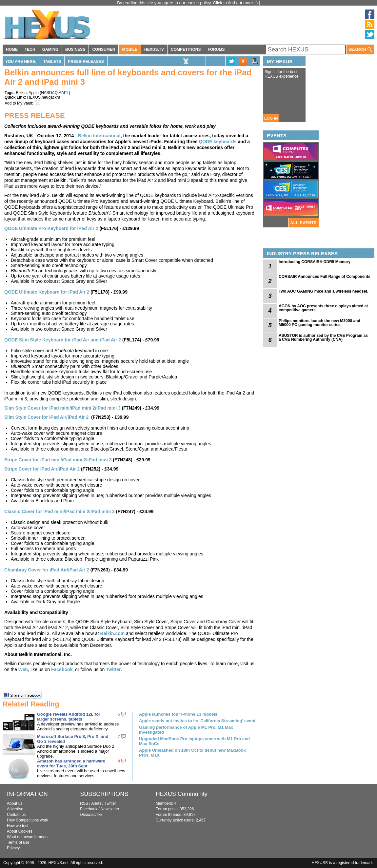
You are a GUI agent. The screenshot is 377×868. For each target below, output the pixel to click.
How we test (18, 826)
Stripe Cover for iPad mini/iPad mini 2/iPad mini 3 (58, 460)
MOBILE (130, 49)
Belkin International (99, 136)
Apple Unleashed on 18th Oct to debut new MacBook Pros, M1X (192, 753)
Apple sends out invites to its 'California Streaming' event (197, 721)
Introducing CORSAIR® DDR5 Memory (315, 262)
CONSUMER (104, 49)
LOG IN (271, 118)
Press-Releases (86, 62)
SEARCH (360, 50)
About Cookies (20, 831)
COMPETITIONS (186, 49)
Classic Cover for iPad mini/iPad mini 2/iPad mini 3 (60, 511)
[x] (258, 3)
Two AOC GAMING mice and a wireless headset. (323, 291)
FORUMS (216, 49)
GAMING (50, 49)
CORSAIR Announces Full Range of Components (325, 277)
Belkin (21, 93)
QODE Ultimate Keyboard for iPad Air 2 (47, 292)
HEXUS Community (182, 794)
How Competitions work (28, 820)
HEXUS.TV (154, 49)
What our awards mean (27, 837)
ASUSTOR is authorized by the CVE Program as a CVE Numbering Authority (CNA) (323, 338)
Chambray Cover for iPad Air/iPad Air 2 (47, 570)
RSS (84, 803)
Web (23, 669)
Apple (34, 93)
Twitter (113, 669)
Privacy (13, 848)
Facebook (62, 669)
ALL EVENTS (304, 223)
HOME (12, 49)
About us (15, 803)
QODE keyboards (218, 142)
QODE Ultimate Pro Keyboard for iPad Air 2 (51, 228)
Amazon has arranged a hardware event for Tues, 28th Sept (71, 763)
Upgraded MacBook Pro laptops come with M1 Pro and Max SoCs (194, 741)
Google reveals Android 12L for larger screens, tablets (69, 717)
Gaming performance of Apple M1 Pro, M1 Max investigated (186, 730)
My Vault (25, 103)
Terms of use (18, 842)
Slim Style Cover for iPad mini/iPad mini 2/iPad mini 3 (62, 408)
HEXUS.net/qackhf (44, 97)
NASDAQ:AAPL (55, 93)
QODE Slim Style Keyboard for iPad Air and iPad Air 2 (63, 340)
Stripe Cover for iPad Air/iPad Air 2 (42, 469)
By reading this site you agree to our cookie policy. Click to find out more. (186, 3)
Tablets (52, 62)
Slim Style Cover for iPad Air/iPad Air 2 (46, 417)
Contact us (16, 815)
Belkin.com (113, 633)
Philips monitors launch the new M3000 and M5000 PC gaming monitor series (319, 323)
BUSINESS (75, 49)
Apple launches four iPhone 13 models (178, 714)
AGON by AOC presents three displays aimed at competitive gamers (323, 308)
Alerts (96, 803)
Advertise (15, 809)
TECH (30, 49)
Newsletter (110, 809)
